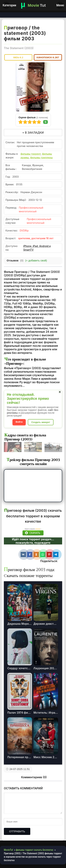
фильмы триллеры (42, 157)
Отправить (17, 831)
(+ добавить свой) (36, 260)
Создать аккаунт (41, 422)
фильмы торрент (31, 154)
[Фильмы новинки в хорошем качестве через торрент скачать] (33, 5)
